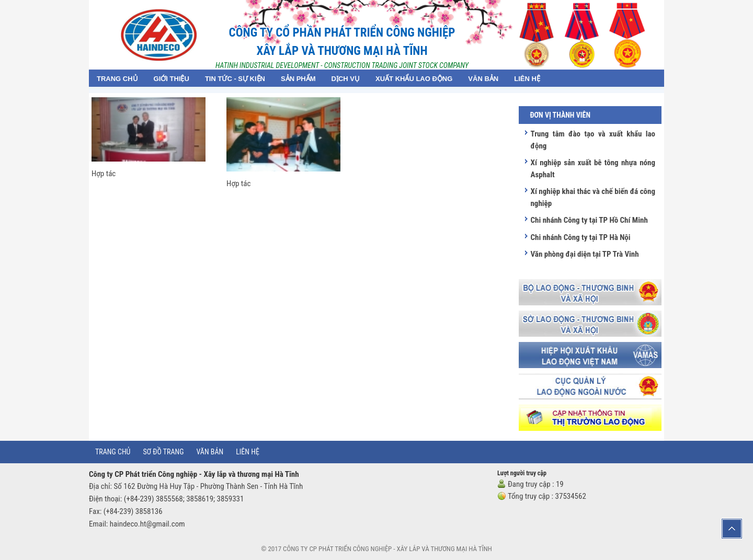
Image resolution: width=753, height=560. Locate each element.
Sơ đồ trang (163, 452)
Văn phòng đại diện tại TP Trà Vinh (584, 254)
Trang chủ (113, 452)
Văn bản (210, 452)
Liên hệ (248, 452)
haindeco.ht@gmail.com (147, 524)
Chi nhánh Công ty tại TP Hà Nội (580, 237)
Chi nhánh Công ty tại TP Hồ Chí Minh (589, 220)
